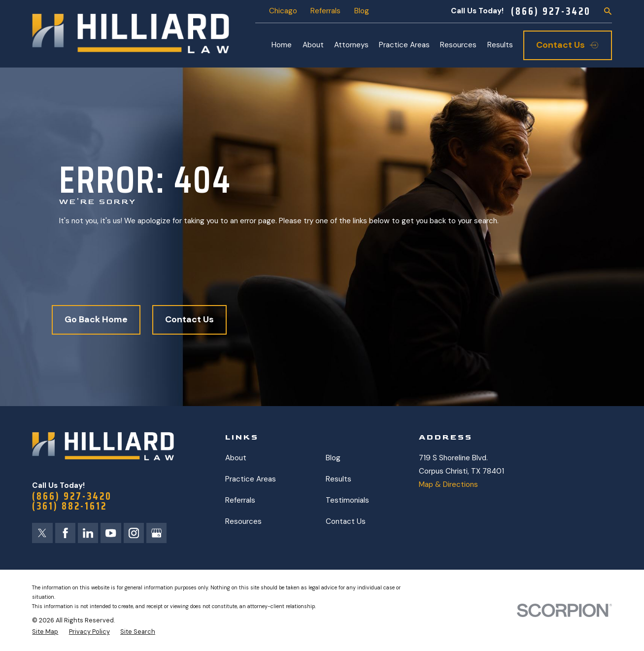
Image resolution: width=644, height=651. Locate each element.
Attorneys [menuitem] (351, 45)
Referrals (325, 11)
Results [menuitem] (500, 45)
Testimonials (347, 500)
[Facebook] (65, 533)
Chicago (283, 11)
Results (339, 479)
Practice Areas (251, 479)
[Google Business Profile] (156, 533)
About (236, 458)
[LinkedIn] (88, 533)
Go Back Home (96, 319)
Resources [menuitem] (458, 45)
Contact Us (189, 319)
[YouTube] (111, 533)
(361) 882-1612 (69, 506)
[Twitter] (42, 533)
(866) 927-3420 (551, 11)
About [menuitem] (313, 45)
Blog (362, 11)
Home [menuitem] (282, 45)
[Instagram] (134, 533)
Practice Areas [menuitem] (404, 45)
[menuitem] (45, 632)
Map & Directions (448, 484)
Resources (243, 521)
